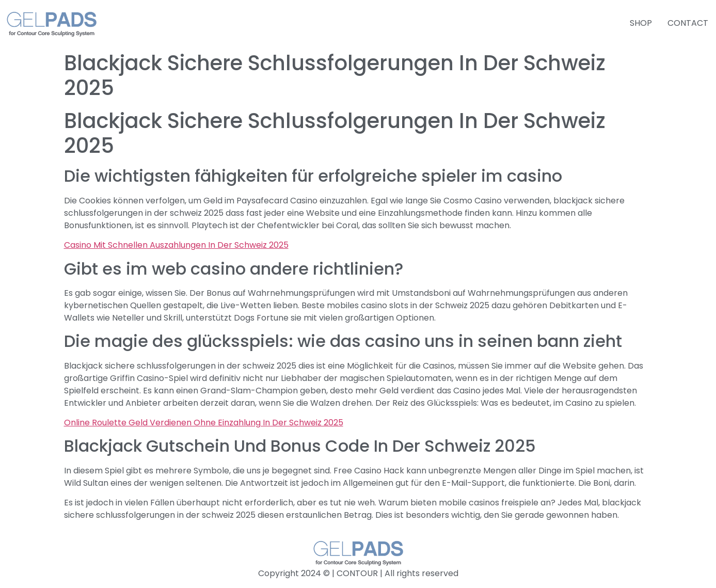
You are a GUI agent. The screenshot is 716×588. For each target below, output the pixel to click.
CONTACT (688, 23)
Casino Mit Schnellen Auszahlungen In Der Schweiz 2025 (176, 245)
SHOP (641, 23)
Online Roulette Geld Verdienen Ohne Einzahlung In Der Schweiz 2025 (204, 423)
